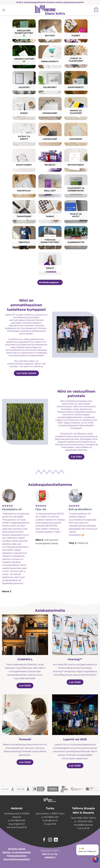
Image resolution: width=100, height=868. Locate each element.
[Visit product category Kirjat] (24, 108)
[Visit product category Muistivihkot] (24, 160)
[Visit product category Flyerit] (76, 31)
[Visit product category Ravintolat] (24, 186)
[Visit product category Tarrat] (50, 212)
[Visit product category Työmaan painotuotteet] (50, 238)
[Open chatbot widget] (96, 860)
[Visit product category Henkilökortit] (50, 57)
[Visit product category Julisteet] (24, 83)
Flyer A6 (41, 509)
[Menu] (4, 10)
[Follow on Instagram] (50, 840)
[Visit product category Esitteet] (50, 31)
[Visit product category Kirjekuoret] (50, 108)
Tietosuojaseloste (17, 856)
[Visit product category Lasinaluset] (50, 134)
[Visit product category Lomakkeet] (76, 134)
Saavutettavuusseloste (17, 859)
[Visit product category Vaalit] (50, 263)
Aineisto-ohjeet (17, 849)
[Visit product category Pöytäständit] (76, 160)
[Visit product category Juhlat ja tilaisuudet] (76, 56)
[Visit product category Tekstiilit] (24, 238)
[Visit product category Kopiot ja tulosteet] (76, 108)
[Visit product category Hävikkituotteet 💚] (24, 57)
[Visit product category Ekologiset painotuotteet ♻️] (24, 31)
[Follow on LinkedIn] (56, 840)
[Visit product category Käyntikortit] (76, 83)
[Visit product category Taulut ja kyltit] (76, 212)
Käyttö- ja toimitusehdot (17, 852)
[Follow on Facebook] (44, 840)
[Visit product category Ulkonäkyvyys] (76, 238)
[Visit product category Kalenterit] (50, 83)
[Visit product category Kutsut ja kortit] (24, 134)
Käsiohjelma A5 (12, 509)
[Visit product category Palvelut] (50, 160)
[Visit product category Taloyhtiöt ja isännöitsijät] (76, 186)
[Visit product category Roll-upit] (50, 186)
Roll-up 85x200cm (80, 509)
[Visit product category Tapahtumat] (24, 212)
